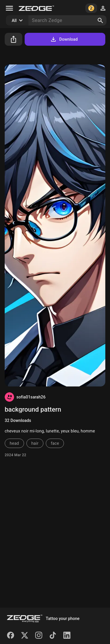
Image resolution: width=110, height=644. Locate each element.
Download (64, 39)
